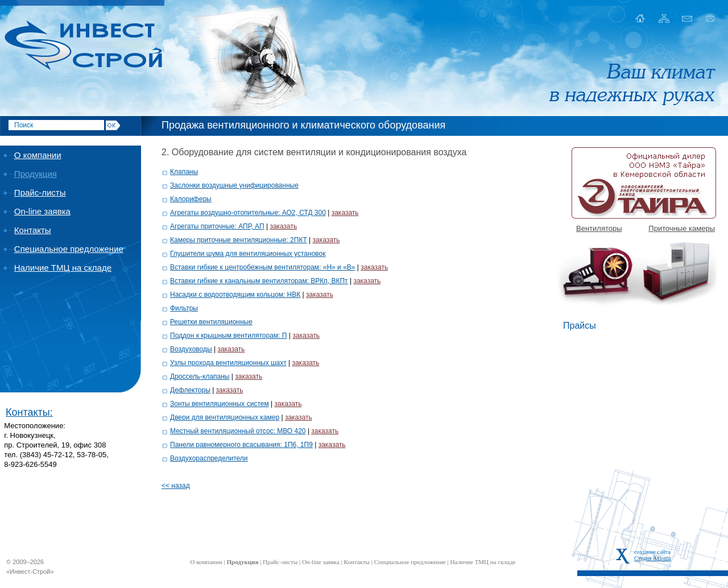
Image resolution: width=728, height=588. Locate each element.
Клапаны (184, 172)
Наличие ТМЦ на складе (63, 268)
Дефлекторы (190, 390)
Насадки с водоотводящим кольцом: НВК (235, 295)
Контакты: (29, 412)
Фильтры (184, 308)
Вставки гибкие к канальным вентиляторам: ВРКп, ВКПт (259, 281)
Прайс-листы (40, 192)
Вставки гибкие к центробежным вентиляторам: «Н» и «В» (263, 267)
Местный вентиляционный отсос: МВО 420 (238, 431)
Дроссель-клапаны (200, 376)
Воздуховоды (191, 349)
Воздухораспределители (209, 458)
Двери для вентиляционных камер (225, 417)
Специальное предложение (69, 249)
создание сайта (652, 552)
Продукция (36, 174)
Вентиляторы (599, 228)
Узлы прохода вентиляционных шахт (228, 363)
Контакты (33, 230)
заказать (345, 213)
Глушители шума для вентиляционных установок (248, 254)
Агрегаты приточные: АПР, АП (217, 226)
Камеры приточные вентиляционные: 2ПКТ (239, 240)
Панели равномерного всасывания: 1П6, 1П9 (241, 445)
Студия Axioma (653, 558)
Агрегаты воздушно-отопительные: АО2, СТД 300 (248, 213)
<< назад (176, 486)
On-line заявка (42, 211)
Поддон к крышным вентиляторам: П (228, 336)
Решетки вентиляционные (211, 322)
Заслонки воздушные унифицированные (234, 185)
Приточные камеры (682, 228)
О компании (38, 155)
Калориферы (191, 199)
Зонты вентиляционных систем (220, 404)
